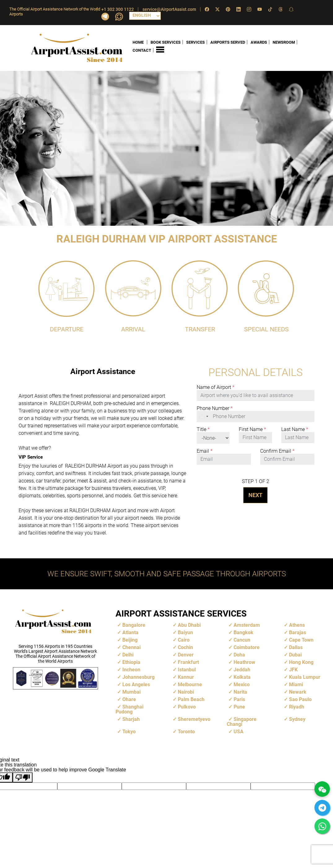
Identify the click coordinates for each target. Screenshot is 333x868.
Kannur (186, 677)
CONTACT (142, 50)
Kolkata (242, 677)
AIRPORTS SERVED (228, 42)
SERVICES (195, 42)
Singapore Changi (242, 722)
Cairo (184, 640)
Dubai (295, 655)
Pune (239, 707)
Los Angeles (136, 685)
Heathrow (244, 662)
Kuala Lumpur (305, 677)
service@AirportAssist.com (169, 9)
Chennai (131, 647)
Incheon (131, 670)
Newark (298, 692)
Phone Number (215, 408)
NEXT (255, 495)
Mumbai (131, 692)
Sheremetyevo (194, 719)
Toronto (186, 732)
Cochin (185, 647)
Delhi (128, 655)
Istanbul (187, 670)
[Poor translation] (23, 777)
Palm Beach (191, 699)
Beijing (130, 640)
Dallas (296, 647)
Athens (297, 625)
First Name (252, 430)
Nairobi (186, 692)
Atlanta (130, 632)
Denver (186, 655)
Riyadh (297, 707)
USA (239, 732)
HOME (138, 42)
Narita (240, 692)
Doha (239, 655)
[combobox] (204, 417)
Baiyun (185, 632)
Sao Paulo (300, 699)
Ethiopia (131, 662)
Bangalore (134, 625)
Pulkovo (187, 707)
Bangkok (243, 632)
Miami (296, 685)
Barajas (298, 632)
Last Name (295, 430)
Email (205, 451)
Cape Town (301, 640)
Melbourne (190, 685)
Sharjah (131, 719)
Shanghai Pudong (129, 709)
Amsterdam (247, 625)
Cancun (242, 640)
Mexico (242, 685)
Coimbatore (247, 647)
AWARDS (259, 42)
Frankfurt (188, 662)
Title (203, 430)
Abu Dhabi (189, 625)
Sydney (297, 719)
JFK (293, 670)
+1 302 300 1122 (118, 9)
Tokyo (129, 732)
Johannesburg (138, 677)
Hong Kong (301, 662)
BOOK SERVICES (166, 42)
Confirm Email (277, 451)
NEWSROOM (284, 42)
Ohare (129, 699)
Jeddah (242, 670)
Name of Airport (216, 387)
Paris (239, 699)
